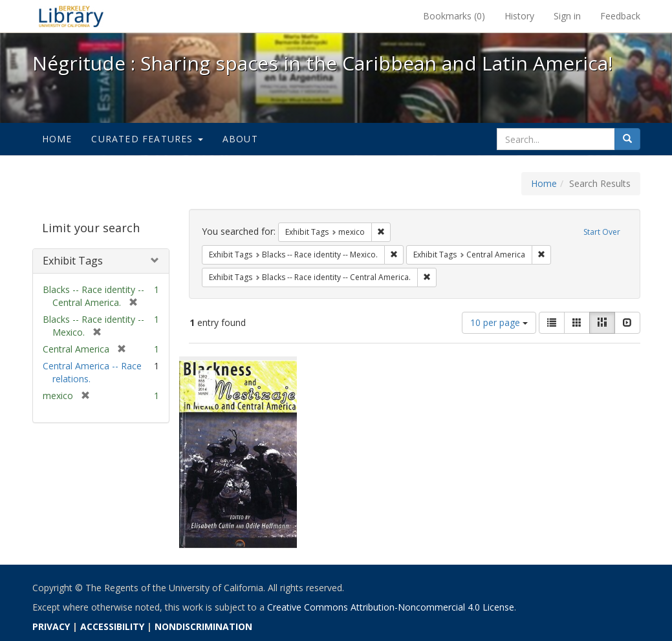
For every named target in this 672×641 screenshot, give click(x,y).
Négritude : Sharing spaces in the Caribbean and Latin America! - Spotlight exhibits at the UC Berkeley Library (71, 16)
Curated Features (147, 139)
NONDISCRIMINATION (203, 626)
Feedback (620, 16)
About (240, 139)
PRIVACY (51, 626)
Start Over (602, 232)
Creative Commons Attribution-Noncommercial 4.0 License (391, 607)
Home (57, 139)
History (519, 16)
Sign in (567, 16)
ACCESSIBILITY (112, 626)
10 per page (499, 322)
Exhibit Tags (73, 261)
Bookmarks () (454, 16)
